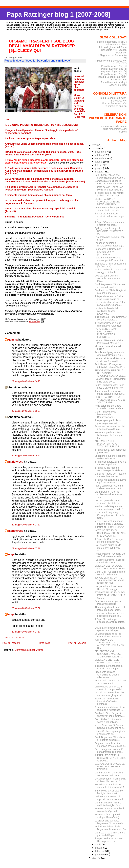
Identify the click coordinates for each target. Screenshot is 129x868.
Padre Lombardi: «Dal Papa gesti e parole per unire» (109, 386)
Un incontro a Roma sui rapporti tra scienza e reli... (110, 798)
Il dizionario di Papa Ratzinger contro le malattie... (111, 318)
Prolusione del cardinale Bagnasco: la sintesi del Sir (110, 828)
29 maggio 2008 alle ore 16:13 (26, 456)
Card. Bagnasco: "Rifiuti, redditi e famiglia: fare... (108, 804)
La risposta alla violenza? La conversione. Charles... (110, 304)
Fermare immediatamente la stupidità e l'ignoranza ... (110, 709)
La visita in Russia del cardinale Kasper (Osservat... (106, 311)
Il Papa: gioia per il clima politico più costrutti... (108, 422)
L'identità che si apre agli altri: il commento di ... (110, 733)
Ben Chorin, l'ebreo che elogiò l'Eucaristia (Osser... (110, 176)
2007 (95, 858)
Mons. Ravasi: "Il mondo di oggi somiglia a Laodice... (109, 522)
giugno (99, 168)
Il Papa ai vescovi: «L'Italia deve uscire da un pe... (109, 298)
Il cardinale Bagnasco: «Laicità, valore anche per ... (110, 216)
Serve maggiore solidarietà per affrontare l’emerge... (109, 751)
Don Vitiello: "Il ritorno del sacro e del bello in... (108, 721)
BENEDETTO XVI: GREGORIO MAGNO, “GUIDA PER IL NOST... (109, 654)
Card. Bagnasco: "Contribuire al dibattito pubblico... (110, 739)
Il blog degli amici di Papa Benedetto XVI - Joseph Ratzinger (113, 50)
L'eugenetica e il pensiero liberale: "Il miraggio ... (108, 588)
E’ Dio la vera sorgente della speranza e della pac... (110, 629)
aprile (99, 845)
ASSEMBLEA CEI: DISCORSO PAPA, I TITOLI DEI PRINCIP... (108, 444)
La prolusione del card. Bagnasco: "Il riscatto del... (110, 822)
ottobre (99, 155)
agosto (99, 162)
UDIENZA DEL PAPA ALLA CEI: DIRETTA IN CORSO (110, 567)
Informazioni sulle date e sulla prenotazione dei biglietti (114, 129)
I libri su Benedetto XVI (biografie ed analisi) (114, 105)
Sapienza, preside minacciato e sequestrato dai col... (110, 428)
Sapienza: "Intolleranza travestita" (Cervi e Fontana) (107, 701)
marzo (99, 848)
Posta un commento (14, 638)
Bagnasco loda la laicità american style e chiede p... (110, 745)
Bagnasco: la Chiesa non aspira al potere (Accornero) (108, 252)
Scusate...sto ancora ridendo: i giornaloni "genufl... (110, 810)
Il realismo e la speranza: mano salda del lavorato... (110, 392)
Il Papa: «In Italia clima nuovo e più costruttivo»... (110, 481)
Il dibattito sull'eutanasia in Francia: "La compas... (109, 667)
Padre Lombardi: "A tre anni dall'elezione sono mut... (109, 487)
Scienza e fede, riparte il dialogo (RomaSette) (107, 816)
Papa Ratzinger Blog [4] (114, 69)
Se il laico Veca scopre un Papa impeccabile (108, 602)
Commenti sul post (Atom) (29, 650)
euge (11, 554)
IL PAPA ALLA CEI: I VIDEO (109, 527)
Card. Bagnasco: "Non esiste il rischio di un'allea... (110, 286)
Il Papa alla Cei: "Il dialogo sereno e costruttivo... (109, 540)
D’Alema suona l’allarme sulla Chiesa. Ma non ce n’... (110, 780)
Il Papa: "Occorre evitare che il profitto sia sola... (110, 224)
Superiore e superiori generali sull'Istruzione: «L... (110, 457)
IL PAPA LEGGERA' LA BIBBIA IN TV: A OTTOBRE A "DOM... (110, 758)
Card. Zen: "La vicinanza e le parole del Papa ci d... (110, 834)
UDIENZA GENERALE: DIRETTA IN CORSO (107, 661)
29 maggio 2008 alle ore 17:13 (26, 525)
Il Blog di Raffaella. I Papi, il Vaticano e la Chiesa (112, 43)
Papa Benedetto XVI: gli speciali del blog (114, 84)
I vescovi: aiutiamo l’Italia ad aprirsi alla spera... (110, 561)
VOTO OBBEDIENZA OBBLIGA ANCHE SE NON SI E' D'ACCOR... (110, 533)
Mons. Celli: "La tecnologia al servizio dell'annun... (110, 573)
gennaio (100, 855)
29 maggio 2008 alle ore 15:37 (26, 411)
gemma (13, 340)
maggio (100, 172)
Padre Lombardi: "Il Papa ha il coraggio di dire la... (110, 271)
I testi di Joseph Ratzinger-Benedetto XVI (112, 78)
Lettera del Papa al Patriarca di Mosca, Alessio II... (110, 360)
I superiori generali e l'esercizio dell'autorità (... (109, 244)
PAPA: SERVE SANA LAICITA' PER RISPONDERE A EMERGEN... (106, 333)
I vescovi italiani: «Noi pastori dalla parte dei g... (110, 380)
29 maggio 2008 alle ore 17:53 (26, 632)
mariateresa (16, 462)
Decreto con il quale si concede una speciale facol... (107, 278)
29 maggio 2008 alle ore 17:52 (26, 608)
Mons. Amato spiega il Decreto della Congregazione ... (106, 414)
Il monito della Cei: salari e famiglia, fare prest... (109, 792)
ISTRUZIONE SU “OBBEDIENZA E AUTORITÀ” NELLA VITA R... (109, 644)
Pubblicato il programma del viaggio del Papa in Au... (109, 354)
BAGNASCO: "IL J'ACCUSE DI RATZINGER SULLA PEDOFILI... (110, 767)
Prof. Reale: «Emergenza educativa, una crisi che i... (110, 366)
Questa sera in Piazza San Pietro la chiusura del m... (109, 188)
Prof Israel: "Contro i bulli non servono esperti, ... (110, 682)
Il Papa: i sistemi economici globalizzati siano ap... (109, 194)
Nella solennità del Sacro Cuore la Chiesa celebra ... (110, 407)
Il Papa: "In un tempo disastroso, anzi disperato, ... (110, 622)
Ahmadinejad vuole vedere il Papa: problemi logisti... (110, 609)
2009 (95, 145)
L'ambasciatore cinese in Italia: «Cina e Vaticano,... (109, 182)
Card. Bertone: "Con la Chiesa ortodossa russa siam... (108, 494)
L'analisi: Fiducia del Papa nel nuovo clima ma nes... (110, 475)
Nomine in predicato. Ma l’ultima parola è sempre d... (109, 435)
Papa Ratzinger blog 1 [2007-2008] (58, 14)
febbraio (100, 851)
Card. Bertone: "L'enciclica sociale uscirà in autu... (109, 774)
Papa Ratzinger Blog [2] (114, 74)
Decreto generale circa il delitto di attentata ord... (108, 502)
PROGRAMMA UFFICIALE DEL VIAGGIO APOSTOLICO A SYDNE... (110, 373)
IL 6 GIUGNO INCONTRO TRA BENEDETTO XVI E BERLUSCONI (109, 580)
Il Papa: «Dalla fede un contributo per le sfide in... (110, 469)
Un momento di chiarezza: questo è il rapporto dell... (109, 688)
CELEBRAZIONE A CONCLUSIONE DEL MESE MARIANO (107, 202)
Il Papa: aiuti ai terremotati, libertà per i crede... (109, 840)
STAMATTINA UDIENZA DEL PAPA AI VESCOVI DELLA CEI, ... (110, 595)
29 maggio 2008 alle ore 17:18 (26, 548)
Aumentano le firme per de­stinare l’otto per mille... (109, 209)
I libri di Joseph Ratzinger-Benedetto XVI (113, 99)
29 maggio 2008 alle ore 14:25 (26, 381)
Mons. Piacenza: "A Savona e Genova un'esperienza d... (110, 727)
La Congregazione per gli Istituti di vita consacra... (109, 635)
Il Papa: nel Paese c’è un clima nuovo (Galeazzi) (108, 324)
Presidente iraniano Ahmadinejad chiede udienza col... (107, 675)
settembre (101, 158)
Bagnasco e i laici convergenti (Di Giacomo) (110, 265)
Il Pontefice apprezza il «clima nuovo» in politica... (110, 463)
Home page (44, 643)
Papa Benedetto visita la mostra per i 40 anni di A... (110, 259)
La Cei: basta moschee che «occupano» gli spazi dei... (110, 694)
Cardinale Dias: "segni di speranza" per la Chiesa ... (110, 715)
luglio (98, 165)
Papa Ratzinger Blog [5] (114, 66)
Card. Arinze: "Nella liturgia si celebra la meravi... (110, 292)
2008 (95, 149)
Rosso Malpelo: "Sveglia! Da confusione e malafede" (110, 555)
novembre (101, 152)
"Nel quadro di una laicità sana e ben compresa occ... (108, 548)
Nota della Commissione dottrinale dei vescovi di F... (110, 786)
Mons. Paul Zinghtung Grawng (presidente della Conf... (109, 515)
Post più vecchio (77, 643)
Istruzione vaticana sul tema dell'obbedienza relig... (109, 614)
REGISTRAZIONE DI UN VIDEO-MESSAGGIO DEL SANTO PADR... (110, 400)
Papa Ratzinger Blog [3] (114, 71)
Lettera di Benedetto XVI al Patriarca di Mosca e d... (109, 342)
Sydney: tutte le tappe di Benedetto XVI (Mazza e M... (109, 231)
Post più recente (11, 643)
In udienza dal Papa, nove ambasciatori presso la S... (110, 508)
